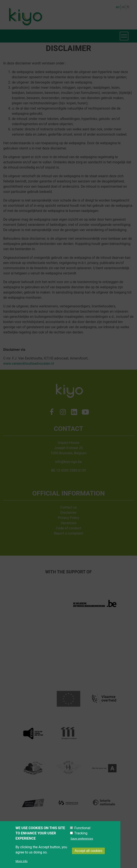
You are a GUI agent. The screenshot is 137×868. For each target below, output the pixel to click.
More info (22, 861)
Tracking (81, 833)
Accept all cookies (88, 851)
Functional (82, 828)
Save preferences (82, 839)
